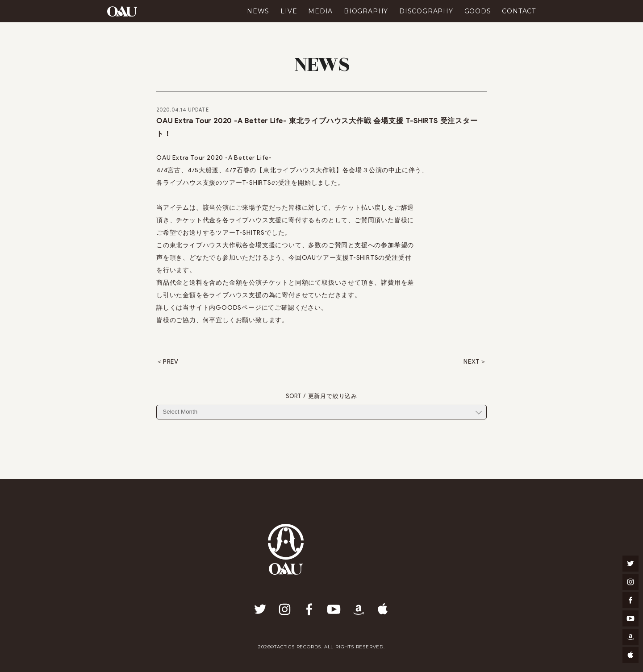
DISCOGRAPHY (426, 11)
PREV (171, 362)
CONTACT (519, 11)
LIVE (289, 11)
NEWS (258, 11)
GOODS (478, 11)
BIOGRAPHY (366, 11)
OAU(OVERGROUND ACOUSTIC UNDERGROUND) (122, 11)
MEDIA (320, 11)
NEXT (472, 362)
